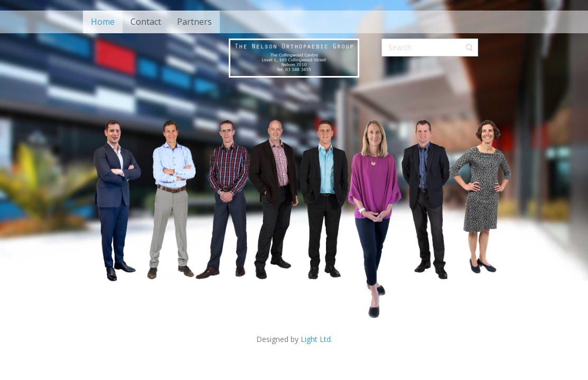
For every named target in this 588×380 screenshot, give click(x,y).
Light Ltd (316, 339)
